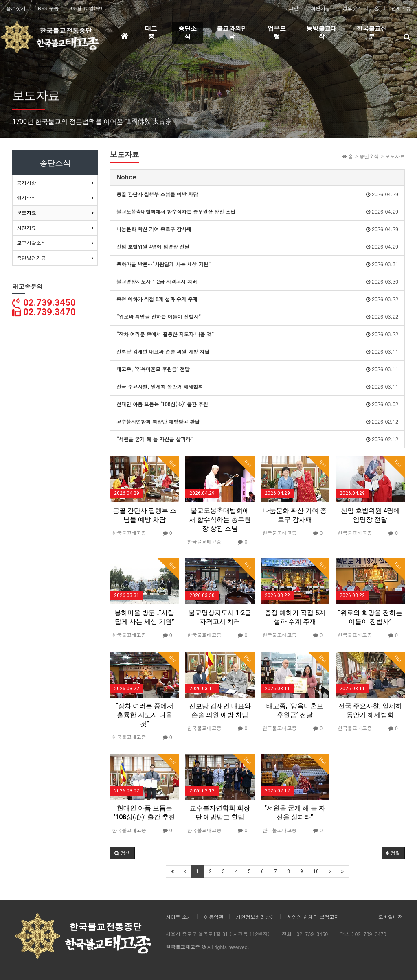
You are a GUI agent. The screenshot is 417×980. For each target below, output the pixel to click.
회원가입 (320, 8)
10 (316, 871)
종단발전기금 (31, 258)
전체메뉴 (401, 8)
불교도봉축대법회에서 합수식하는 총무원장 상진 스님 (220, 520)
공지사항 (26, 183)
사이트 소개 (179, 917)
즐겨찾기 (16, 8)
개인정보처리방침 (255, 917)
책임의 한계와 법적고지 (313, 917)
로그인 (291, 8)
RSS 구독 (48, 8)
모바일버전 (391, 917)
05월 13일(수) (87, 8)
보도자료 (26, 213)
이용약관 (214, 917)
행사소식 (26, 198)
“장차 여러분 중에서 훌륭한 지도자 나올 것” (145, 715)
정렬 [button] (393, 853)
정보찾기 (352, 8)
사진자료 (26, 228)
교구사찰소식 (31, 243)
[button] (122, 853)
